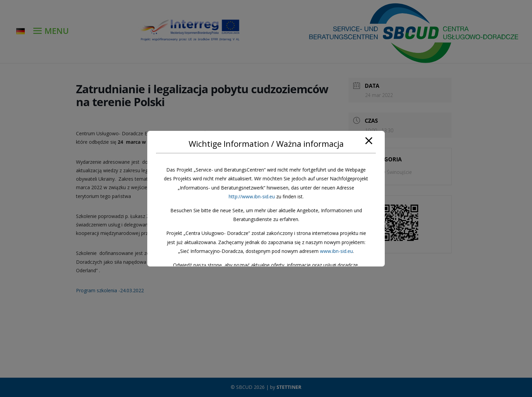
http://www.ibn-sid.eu (252, 196)
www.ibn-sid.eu (336, 251)
